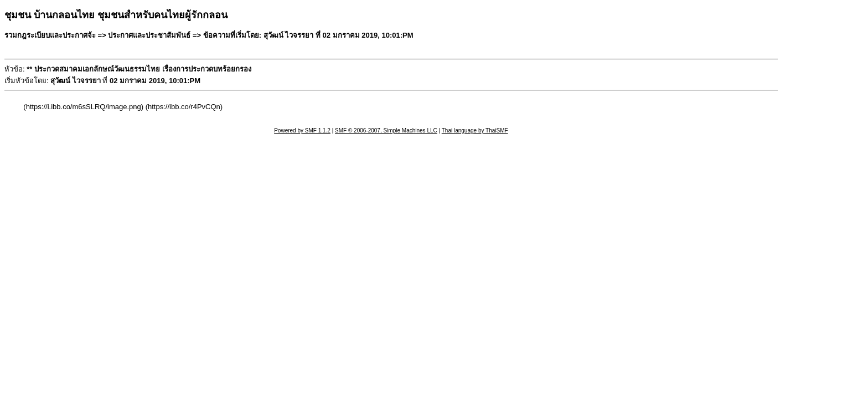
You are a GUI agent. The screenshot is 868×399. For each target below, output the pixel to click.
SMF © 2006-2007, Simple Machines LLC (386, 131)
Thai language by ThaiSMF (475, 131)
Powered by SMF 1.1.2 (302, 131)
